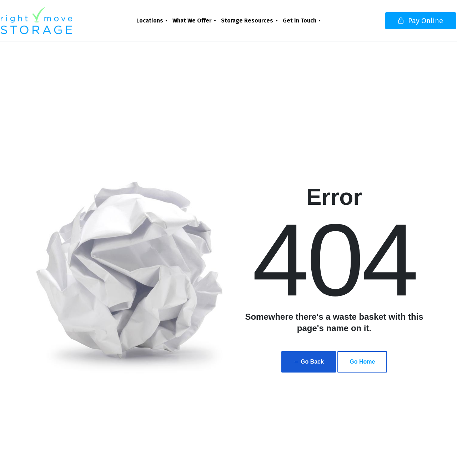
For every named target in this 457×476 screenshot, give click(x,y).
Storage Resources (247, 21)
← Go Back (309, 362)
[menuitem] (152, 21)
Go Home (362, 362)
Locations (150, 21)
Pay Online (398, 21)
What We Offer (192, 21)
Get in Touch (300, 21)
